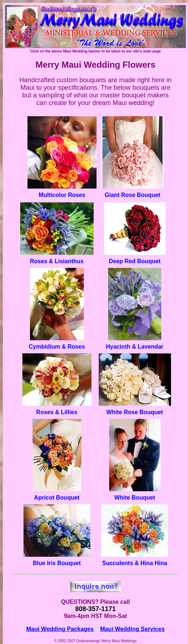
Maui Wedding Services (132, 629)
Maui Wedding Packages (60, 629)
